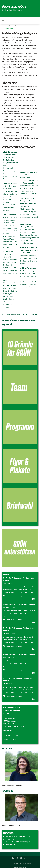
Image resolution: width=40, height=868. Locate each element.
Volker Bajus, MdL (7, 791)
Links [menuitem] (25, 858)
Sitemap (16, 863)
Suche (22, 863)
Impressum (29, 863)
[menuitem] (10, 863)
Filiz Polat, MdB (7, 749)
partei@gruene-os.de (15, 726)
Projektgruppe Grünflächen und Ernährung (19, 604)
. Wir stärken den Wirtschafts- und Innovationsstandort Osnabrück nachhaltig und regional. (29, 256)
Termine (6, 575)
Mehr (33, 599)
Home (10, 863)
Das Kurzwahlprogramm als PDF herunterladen (18, 314)
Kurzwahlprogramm (9, 26)
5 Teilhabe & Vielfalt (9, 28)
